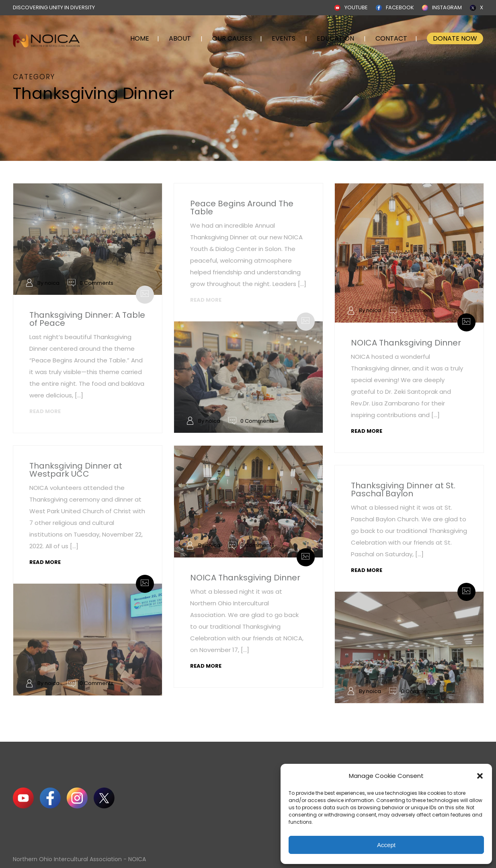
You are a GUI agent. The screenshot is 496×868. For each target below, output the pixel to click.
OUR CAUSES (232, 38)
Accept (386, 845)
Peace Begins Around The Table (242, 208)
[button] (480, 776)
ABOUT (180, 38)
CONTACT (391, 38)
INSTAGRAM (447, 7)
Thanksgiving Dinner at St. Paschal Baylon (403, 490)
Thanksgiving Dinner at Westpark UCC (76, 470)
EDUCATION (335, 38)
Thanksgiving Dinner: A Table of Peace (87, 319)
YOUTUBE (356, 7)
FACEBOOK (400, 7)
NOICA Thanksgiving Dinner (406, 343)
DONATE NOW (455, 38)
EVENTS (284, 38)
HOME (140, 38)
